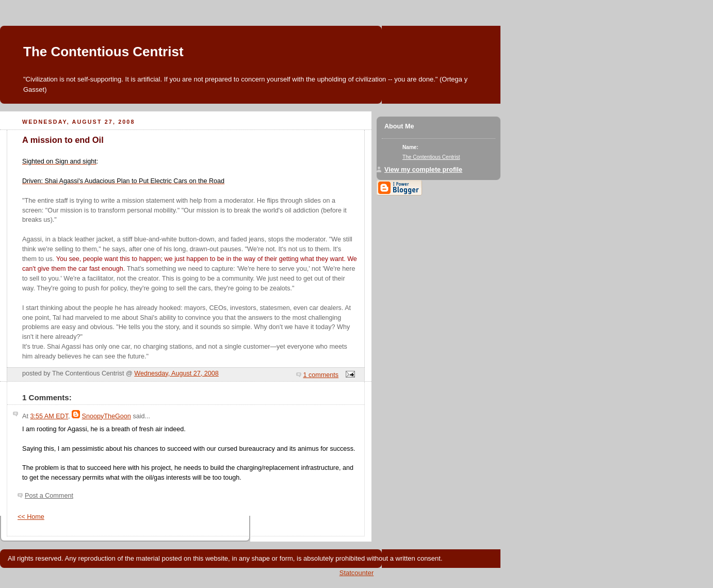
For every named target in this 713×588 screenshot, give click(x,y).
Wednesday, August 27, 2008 (176, 373)
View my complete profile (423, 170)
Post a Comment (49, 496)
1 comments (321, 375)
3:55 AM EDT (49, 416)
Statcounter (357, 573)
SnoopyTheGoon (107, 416)
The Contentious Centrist (103, 52)
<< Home (31, 517)
